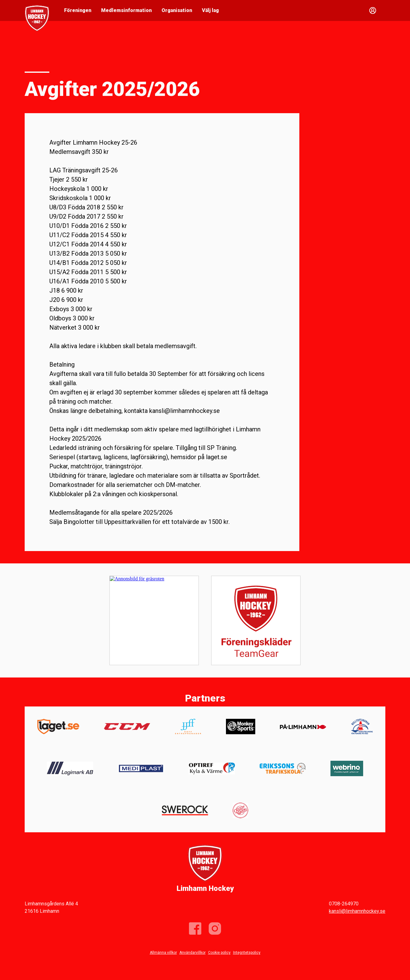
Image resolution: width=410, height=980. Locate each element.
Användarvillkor (193, 953)
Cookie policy (219, 953)
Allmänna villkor (163, 953)
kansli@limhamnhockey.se (357, 911)
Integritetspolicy (247, 953)
